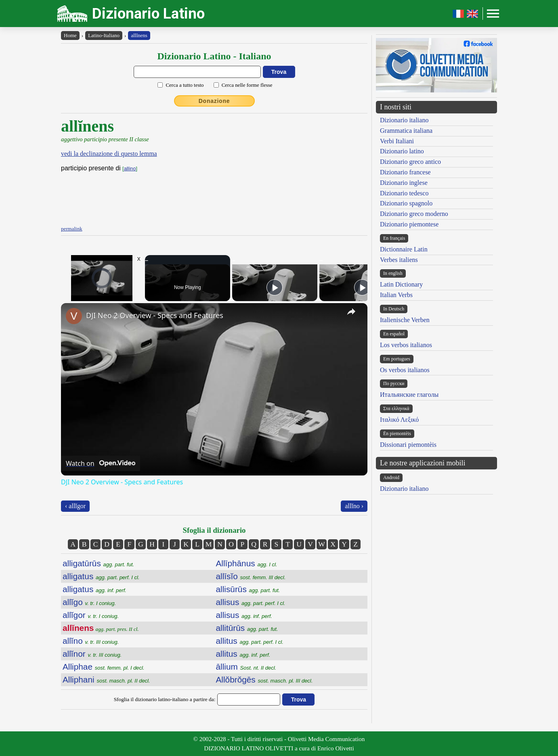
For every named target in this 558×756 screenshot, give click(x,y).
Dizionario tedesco (404, 193)
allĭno (91, 641)
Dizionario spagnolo (406, 203)
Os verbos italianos (405, 370)
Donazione (214, 101)
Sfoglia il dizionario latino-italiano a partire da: (165, 699)
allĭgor (91, 615)
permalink (72, 229)
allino (130, 169)
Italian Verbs (396, 295)
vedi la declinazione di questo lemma (109, 154)
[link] (74, 316)
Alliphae (104, 667)
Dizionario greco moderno (414, 214)
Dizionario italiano (404, 120)
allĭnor (92, 654)
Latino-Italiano (104, 35)
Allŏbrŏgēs (264, 680)
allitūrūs (247, 628)
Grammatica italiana (406, 131)
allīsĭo (251, 576)
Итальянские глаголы (409, 395)
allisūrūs (248, 589)
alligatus (101, 576)
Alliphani (106, 680)
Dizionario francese (405, 172)
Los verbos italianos (406, 345)
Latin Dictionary (401, 284)
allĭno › (354, 506)
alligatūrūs (98, 563)
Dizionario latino (402, 151)
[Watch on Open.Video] (101, 463)
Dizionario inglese (404, 183)
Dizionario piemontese (409, 224)
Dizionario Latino (148, 14)
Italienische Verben (405, 320)
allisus (251, 602)
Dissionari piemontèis (408, 445)
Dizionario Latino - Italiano (214, 56)
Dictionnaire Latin (404, 249)
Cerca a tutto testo (185, 85)
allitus (250, 641)
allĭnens (139, 35)
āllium (246, 667)
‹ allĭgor (75, 506)
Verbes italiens (399, 260)
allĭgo (89, 602)
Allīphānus (247, 563)
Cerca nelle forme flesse (247, 85)
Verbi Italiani (397, 141)
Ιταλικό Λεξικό (399, 420)
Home (70, 35)
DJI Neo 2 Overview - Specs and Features (155, 315)
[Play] (275, 287)
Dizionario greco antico (410, 162)
